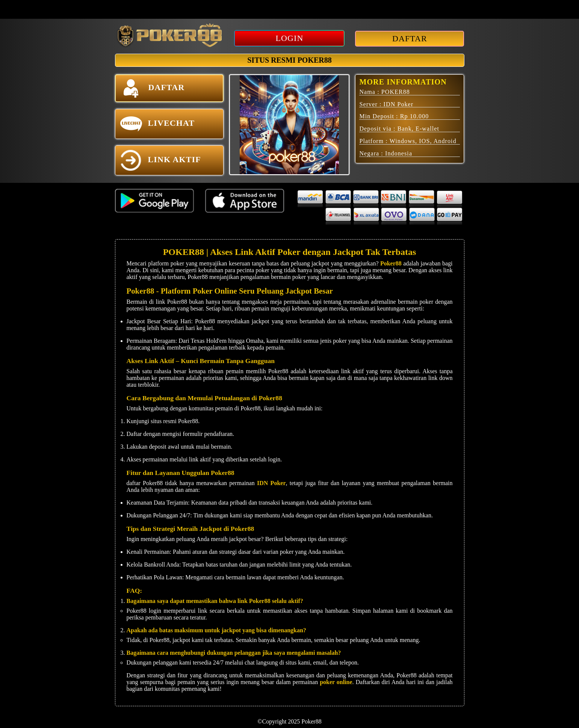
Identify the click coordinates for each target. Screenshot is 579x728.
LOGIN (290, 38)
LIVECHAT (157, 124)
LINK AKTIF (160, 160)
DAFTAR (410, 38)
